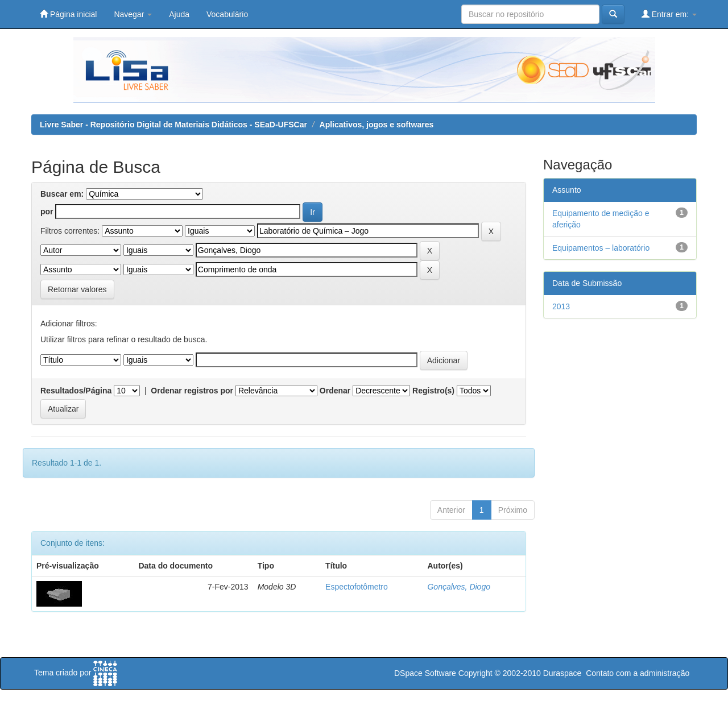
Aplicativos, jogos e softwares (377, 125)
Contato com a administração (638, 673)
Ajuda (179, 14)
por (47, 211)
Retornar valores (77, 289)
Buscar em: (62, 194)
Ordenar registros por (192, 391)
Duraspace (562, 673)
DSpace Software (425, 673)
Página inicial (68, 14)
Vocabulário (227, 14)
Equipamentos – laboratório (601, 248)
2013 (561, 306)
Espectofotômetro (357, 587)
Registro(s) (433, 391)
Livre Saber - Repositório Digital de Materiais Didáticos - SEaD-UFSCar (173, 125)
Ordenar (335, 391)
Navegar (133, 14)
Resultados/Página (76, 391)
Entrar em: (669, 14)
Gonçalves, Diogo (459, 587)
